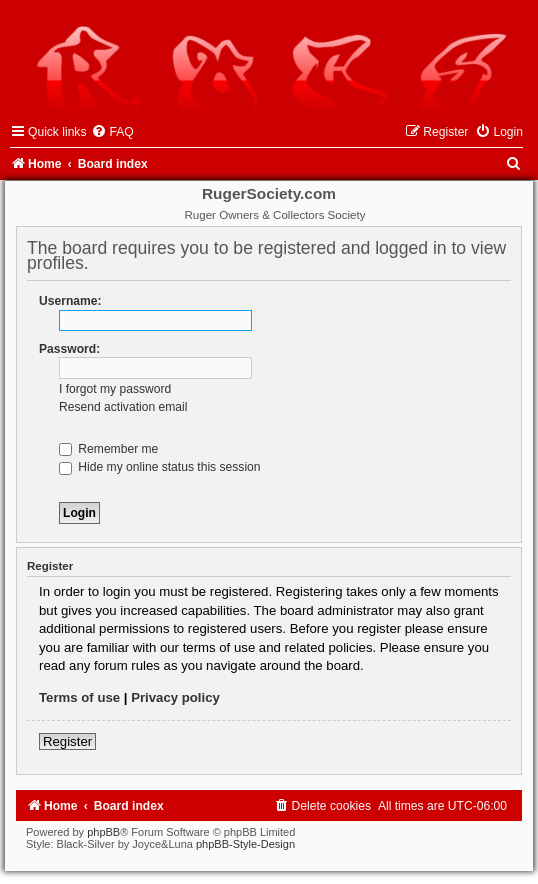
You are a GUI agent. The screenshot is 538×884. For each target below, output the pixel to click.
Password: (69, 349)
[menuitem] (112, 132)
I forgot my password (115, 389)
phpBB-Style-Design (245, 844)
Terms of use (79, 697)
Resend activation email (123, 407)
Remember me (108, 449)
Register (67, 741)
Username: (70, 301)
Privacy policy (175, 697)
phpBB (103, 832)
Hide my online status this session (160, 467)
